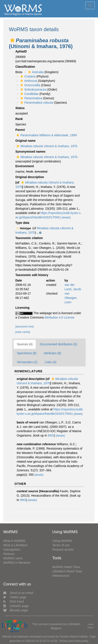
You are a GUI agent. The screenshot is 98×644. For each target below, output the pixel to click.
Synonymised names (30, 152)
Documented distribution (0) (58, 344)
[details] (66, 217)
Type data (22, 223)
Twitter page (15, 597)
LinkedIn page (16, 606)
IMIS (51, 435)
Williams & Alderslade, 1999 (46, 135)
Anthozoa (28, 81)
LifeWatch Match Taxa (67, 571)
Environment (25, 166)
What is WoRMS (14, 541)
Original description (30, 177)
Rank (19, 119)
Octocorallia (30, 85)
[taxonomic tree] (25, 327)
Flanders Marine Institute (73, 637)
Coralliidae (29, 94)
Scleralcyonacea (33, 89)
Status (20, 108)
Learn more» (91, 626)
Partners (9, 554)
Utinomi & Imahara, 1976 (46, 146)
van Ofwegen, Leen (71, 298)
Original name (25, 141)
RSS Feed (14, 602)
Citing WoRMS (62, 541)
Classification (25, 67)
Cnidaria (27, 76)
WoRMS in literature (17, 563)
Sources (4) (25, 344)
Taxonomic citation (29, 238)
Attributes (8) (52, 353)
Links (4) (51, 362)
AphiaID (21, 51)
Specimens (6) (27, 353)
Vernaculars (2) (27, 362)
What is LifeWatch (15, 545)
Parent (20, 130)
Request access (63, 550)
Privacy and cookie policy (74, 641)
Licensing (22, 308)
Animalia (35, 72)
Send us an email (18, 593)
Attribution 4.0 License (60, 317)
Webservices (61, 576)
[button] (12, 40)
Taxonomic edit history (32, 275)
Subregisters (12, 550)
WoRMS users (13, 558)
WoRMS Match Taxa (66, 567)
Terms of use (61, 545)
